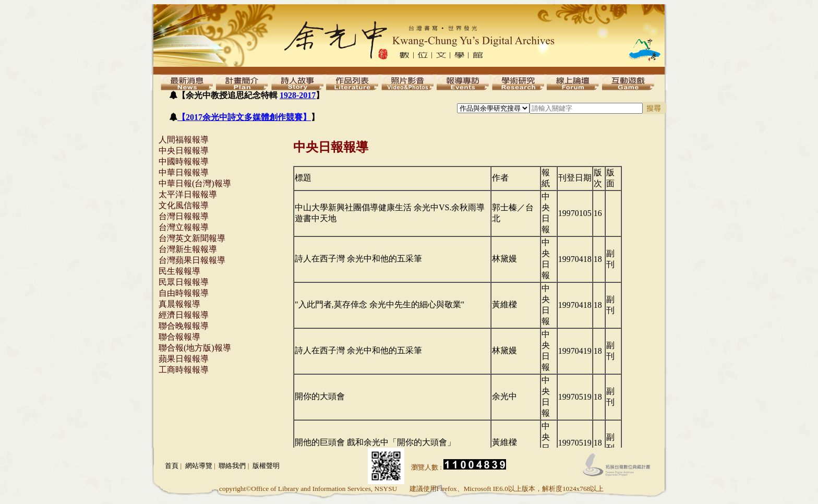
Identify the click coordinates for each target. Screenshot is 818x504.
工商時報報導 (184, 370)
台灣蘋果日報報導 (192, 260)
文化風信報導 (184, 205)
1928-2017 (298, 95)
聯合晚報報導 (184, 326)
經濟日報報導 (184, 315)
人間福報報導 (184, 140)
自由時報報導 (184, 293)
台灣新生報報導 (188, 249)
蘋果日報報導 (184, 359)
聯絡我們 (232, 466)
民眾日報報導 (184, 282)
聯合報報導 (179, 337)
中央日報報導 (184, 151)
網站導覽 (199, 466)
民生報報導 (179, 271)
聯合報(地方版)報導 (195, 348)
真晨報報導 (179, 304)
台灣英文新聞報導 (192, 238)
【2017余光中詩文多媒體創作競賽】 (244, 117)
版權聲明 (266, 466)
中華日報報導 (184, 172)
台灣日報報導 (184, 216)
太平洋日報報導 (188, 194)
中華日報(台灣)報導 (195, 183)
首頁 (172, 466)
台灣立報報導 (184, 227)
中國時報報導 (184, 161)
